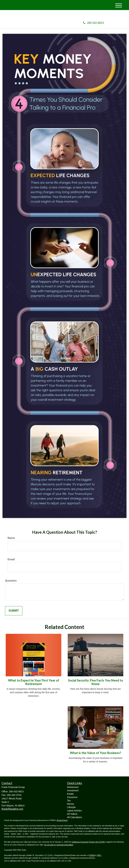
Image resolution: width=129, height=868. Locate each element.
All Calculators (74, 817)
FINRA (92, 855)
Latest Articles (74, 811)
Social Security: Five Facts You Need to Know (95, 682)
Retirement (73, 787)
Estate (70, 794)
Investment (73, 790)
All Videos (72, 814)
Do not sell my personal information (59, 845)
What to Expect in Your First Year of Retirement (34, 682)
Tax (69, 801)
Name (11, 538)
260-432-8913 (93, 23)
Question (11, 581)
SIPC (99, 855)
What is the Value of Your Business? (95, 753)
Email (11, 559)
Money (71, 804)
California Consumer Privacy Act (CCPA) (88, 842)
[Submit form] (14, 611)
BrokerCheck (62, 820)
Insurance (72, 797)
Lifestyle (71, 807)
